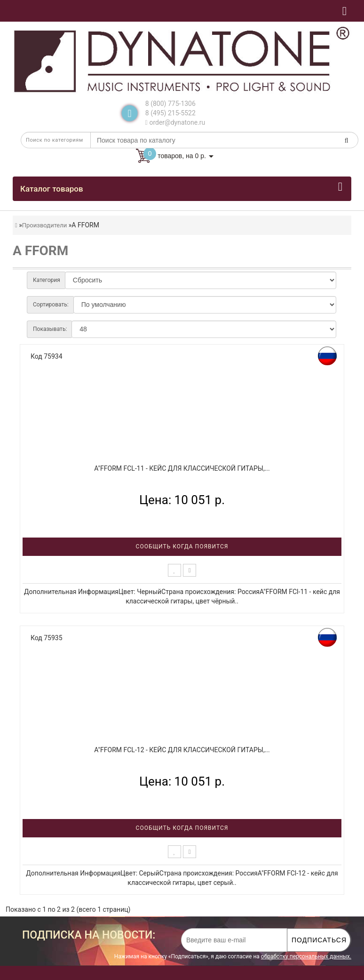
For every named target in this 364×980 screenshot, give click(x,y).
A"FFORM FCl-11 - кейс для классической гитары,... (182, 468)
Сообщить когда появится (182, 546)
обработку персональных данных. (306, 956)
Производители (45, 225)
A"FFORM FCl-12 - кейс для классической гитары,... (182, 750)
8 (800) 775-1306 (170, 104)
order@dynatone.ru (175, 122)
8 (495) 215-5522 (170, 113)
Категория (47, 280)
